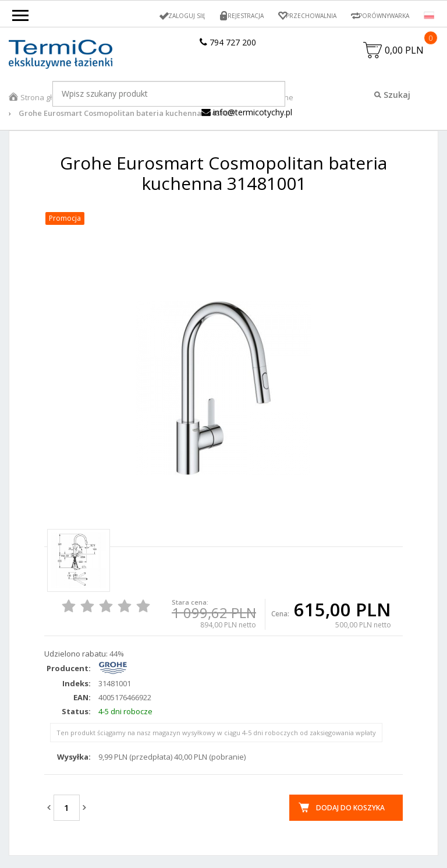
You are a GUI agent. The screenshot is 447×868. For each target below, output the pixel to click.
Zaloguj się (164, 15)
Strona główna (46, 101)
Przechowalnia (299, 15)
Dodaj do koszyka (350, 811)
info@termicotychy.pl (247, 116)
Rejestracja (227, 15)
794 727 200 (228, 42)
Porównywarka (379, 15)
